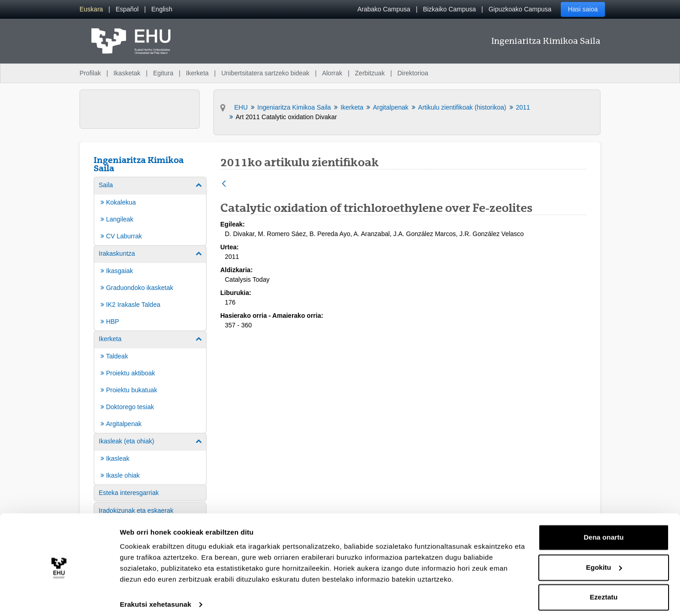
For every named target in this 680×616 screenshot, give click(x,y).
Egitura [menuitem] (163, 73)
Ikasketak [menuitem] (127, 73)
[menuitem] (91, 9)
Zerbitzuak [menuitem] (370, 73)
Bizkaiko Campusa (449, 9)
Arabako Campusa (384, 9)
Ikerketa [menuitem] (197, 73)
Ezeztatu (604, 591)
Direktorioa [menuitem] (413, 73)
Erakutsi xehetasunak (155, 598)
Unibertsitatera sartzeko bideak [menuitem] (265, 73)
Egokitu (604, 561)
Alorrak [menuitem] (332, 73)
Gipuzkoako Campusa (520, 9)
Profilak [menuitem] (90, 73)
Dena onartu (604, 531)
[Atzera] (224, 184)
